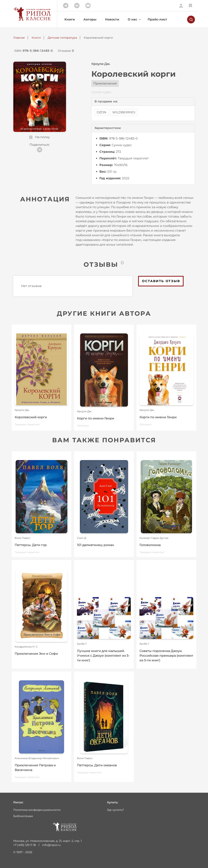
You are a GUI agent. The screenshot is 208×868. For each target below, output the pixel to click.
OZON (101, 112)
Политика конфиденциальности (37, 810)
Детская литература (62, 38)
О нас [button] (132, 19)
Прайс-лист (157, 19)
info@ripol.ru (51, 845)
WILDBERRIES (124, 112)
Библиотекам (23, 816)
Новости (112, 19)
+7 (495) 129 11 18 (25, 845)
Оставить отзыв (161, 281)
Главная (19, 38)
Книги (70, 19)
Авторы (90, 19)
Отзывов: (66, 51)
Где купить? (115, 810)
